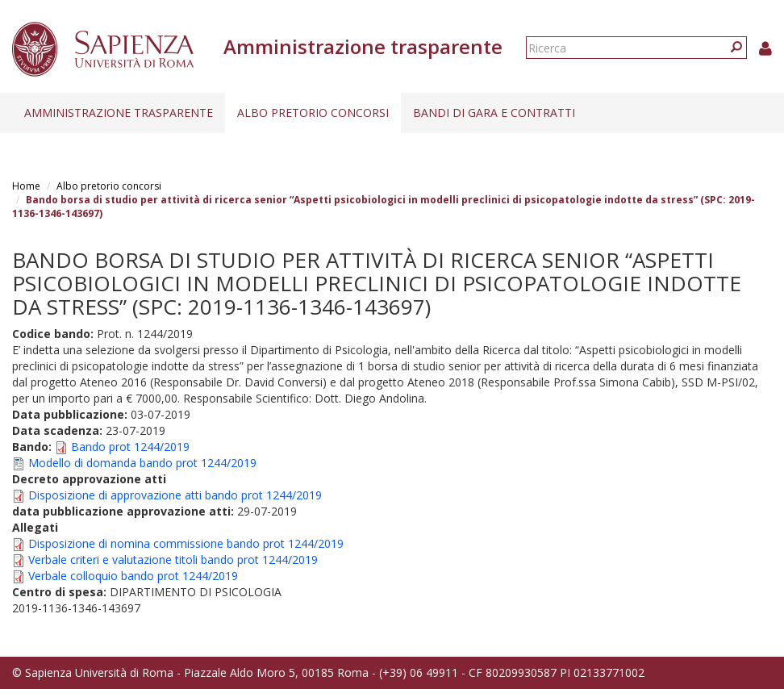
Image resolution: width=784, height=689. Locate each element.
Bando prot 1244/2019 (130, 447)
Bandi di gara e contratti (494, 113)
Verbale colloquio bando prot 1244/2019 (133, 576)
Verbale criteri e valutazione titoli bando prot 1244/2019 (173, 560)
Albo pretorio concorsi (313, 113)
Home (26, 186)
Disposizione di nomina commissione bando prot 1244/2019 (186, 543)
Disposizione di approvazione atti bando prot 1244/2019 (175, 495)
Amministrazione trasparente (119, 113)
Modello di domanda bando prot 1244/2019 (142, 463)
